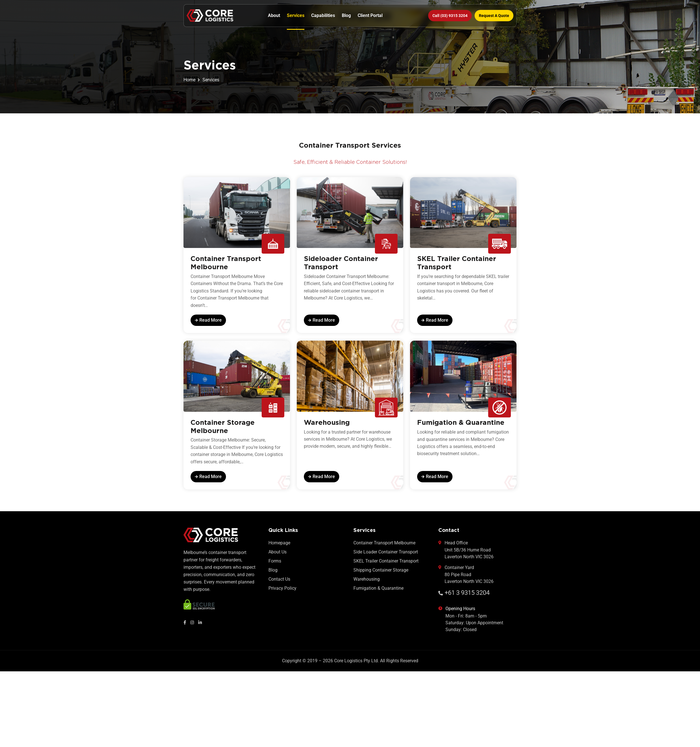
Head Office (466, 553)
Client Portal (370, 15)
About (274, 15)
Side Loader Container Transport (386, 555)
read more (208, 321)
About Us (278, 555)
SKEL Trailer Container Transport (386, 564)
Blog (346, 15)
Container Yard (466, 578)
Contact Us (279, 582)
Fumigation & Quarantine (378, 591)
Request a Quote (494, 16)
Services (296, 15)
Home (189, 80)
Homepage (279, 546)
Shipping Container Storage (381, 573)
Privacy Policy (282, 591)
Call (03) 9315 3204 (450, 16)
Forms (275, 564)
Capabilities (323, 15)
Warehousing (367, 582)
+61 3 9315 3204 (464, 596)
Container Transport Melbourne (384, 546)
